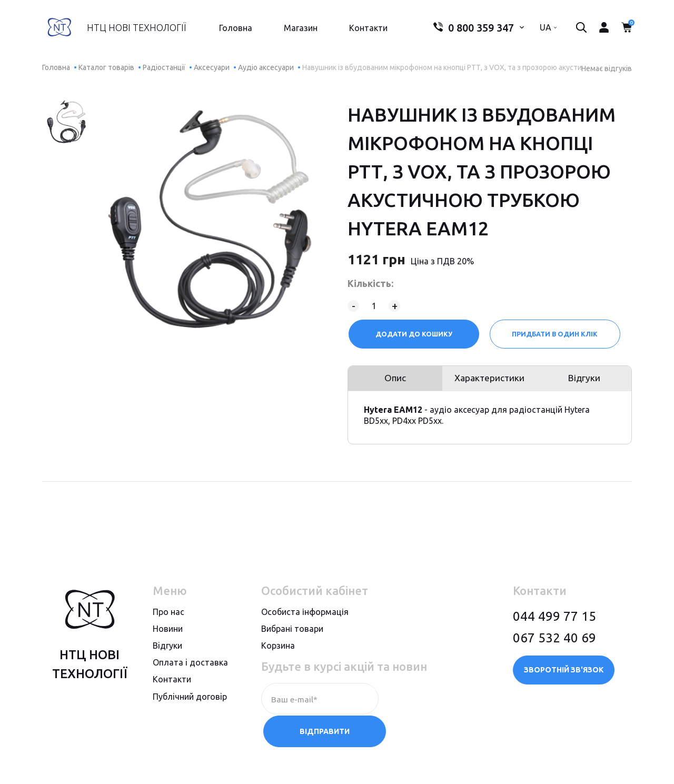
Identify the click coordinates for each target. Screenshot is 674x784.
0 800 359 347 (470, 29)
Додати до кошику (413, 334)
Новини (168, 633)
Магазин (299, 29)
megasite (609, 765)
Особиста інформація (305, 616)
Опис (394, 380)
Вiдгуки (167, 650)
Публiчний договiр (190, 700)
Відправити (432, 703)
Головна (234, 29)
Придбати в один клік (556, 334)
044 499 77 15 (554, 620)
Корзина (278, 650)
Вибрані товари (292, 633)
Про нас (168, 616)
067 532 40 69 (554, 642)
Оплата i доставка (190, 667)
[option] (67, 122)
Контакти (367, 29)
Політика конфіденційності (100, 765)
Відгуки (586, 380)
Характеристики (490, 380)
